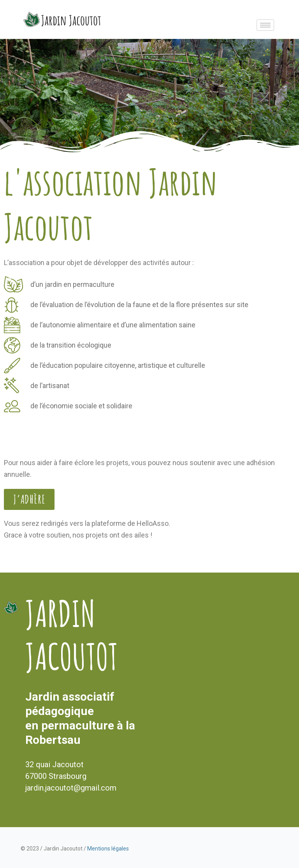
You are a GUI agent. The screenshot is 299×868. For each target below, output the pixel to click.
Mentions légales (108, 849)
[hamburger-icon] (265, 25)
